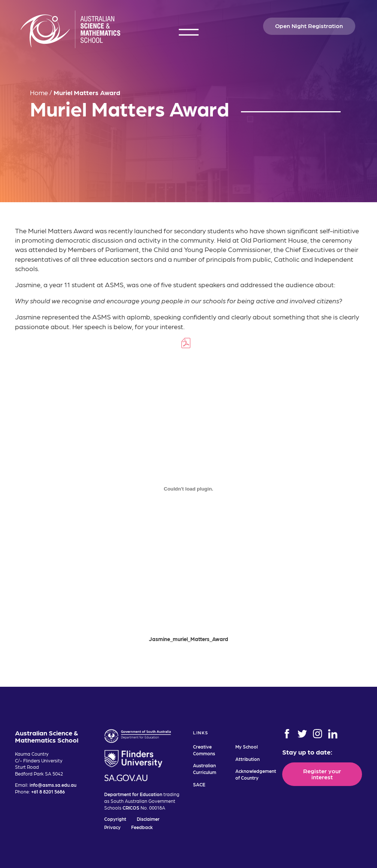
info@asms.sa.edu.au (53, 785)
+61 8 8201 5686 (48, 791)
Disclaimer (148, 819)
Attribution (248, 759)
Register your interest (322, 774)
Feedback (142, 827)
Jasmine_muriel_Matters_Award (188, 641)
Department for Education (133, 794)
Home (39, 92)
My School (247, 746)
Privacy (112, 827)
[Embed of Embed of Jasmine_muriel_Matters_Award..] (188, 491)
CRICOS (131, 808)
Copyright (115, 819)
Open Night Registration (309, 25)
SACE (199, 784)
